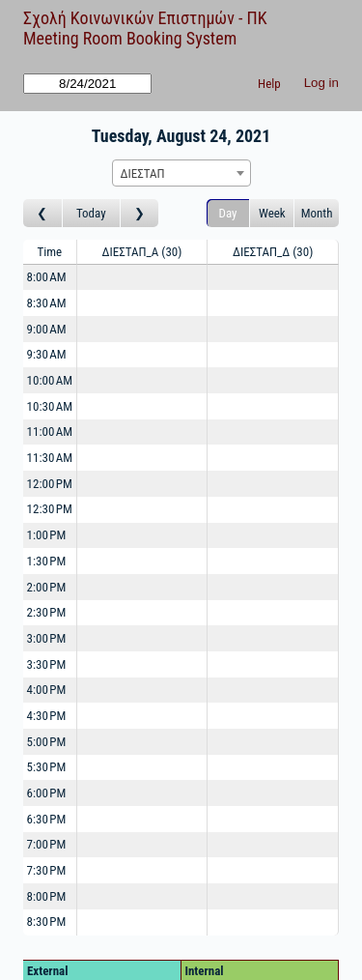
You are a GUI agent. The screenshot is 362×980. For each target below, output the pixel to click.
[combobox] (181, 173)
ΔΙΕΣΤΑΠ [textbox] (143, 173)
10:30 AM (50, 406)
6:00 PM (47, 793)
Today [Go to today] (91, 213)
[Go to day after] (140, 213)
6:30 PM (47, 819)
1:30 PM (47, 561)
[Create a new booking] (142, 278)
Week (272, 213)
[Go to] (87, 84)
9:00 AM (47, 329)
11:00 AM (50, 432)
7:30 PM (47, 870)
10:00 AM (50, 380)
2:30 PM (47, 612)
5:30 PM (47, 767)
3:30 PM (47, 664)
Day (228, 213)
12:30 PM (50, 509)
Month (317, 213)
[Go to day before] (43, 213)
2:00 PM (47, 587)
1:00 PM (47, 535)
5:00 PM (47, 742)
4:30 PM (47, 716)
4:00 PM (47, 690)
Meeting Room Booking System (130, 38)
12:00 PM (50, 484)
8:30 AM (47, 303)
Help (269, 84)
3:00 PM (47, 638)
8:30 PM (47, 922)
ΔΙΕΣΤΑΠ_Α (142, 252)
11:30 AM (50, 458)
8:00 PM (47, 896)
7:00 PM (47, 844)
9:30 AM (47, 354)
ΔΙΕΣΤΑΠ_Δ (273, 252)
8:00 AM (47, 277)
